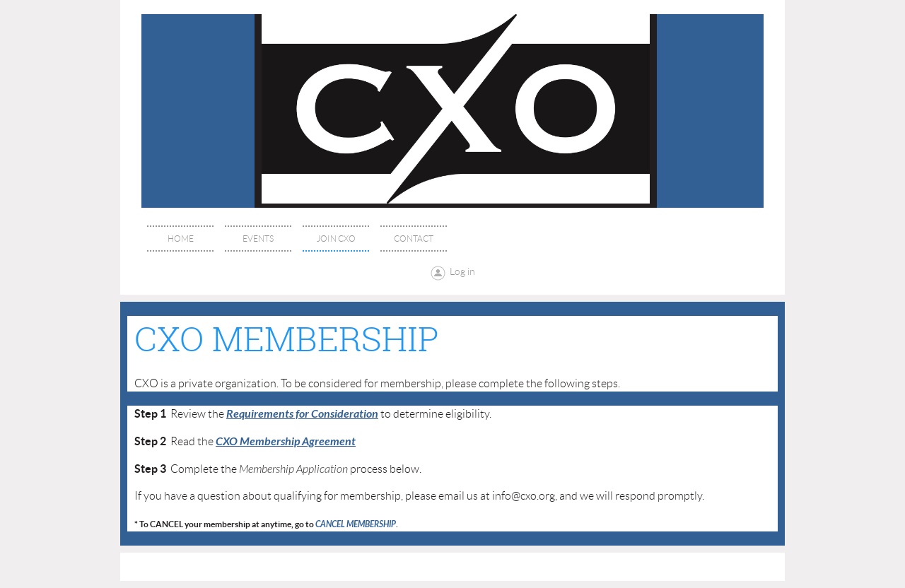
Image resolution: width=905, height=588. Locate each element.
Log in (462, 271)
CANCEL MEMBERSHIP (356, 524)
